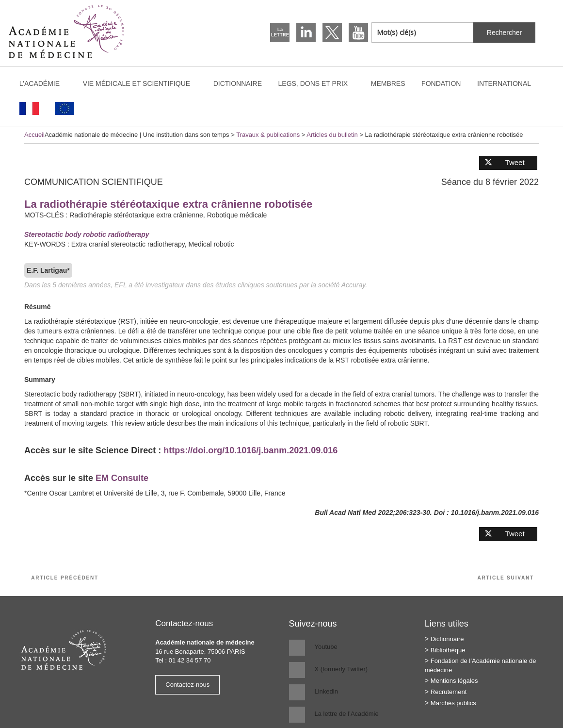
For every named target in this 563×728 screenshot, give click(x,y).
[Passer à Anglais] (65, 108)
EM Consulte (122, 478)
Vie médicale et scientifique (141, 83)
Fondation (441, 83)
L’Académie (44, 83)
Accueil (34, 135)
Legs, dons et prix (318, 83)
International (509, 83)
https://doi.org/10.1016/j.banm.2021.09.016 (250, 450)
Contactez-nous (187, 685)
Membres (388, 83)
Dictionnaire (238, 83)
